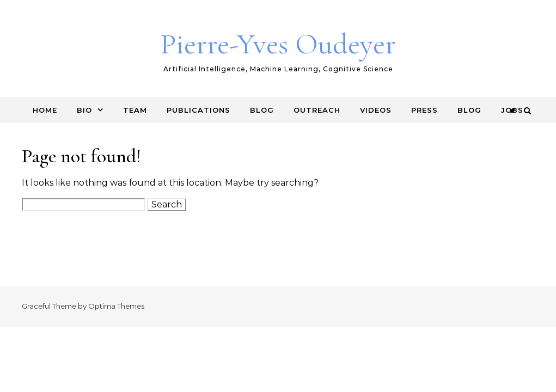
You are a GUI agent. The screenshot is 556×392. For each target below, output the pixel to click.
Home (45, 110)
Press (424, 110)
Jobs (512, 110)
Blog (262, 110)
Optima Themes (116, 306)
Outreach (317, 110)
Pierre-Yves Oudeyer (278, 44)
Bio (84, 110)
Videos (376, 110)
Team (135, 110)
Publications (198, 110)
